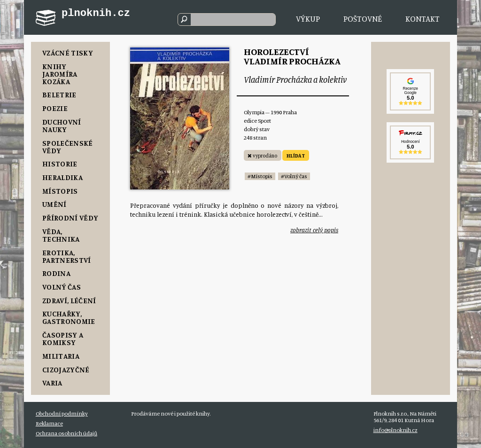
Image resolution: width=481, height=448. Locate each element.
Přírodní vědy (70, 218)
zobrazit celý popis (314, 230)
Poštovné (363, 19)
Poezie (55, 108)
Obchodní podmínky (62, 413)
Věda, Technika (61, 235)
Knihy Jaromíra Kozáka (60, 74)
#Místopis (260, 176)
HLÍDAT (296, 156)
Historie (60, 164)
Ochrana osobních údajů (66, 433)
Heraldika (62, 177)
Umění (54, 204)
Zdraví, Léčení (69, 300)
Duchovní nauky (62, 126)
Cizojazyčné (66, 369)
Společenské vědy (68, 147)
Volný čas (62, 287)
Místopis (60, 191)
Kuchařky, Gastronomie (69, 317)
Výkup (308, 19)
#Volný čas (294, 176)
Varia (52, 383)
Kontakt (423, 19)
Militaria (61, 356)
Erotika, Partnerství (67, 256)
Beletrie (59, 94)
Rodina (56, 273)
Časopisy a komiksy (63, 338)
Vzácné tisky (68, 53)
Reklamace (49, 423)
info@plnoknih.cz (396, 430)
